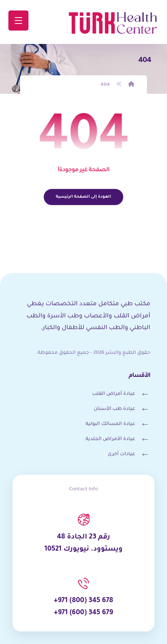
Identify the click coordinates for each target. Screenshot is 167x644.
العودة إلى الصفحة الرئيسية (84, 197)
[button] (18, 21)
